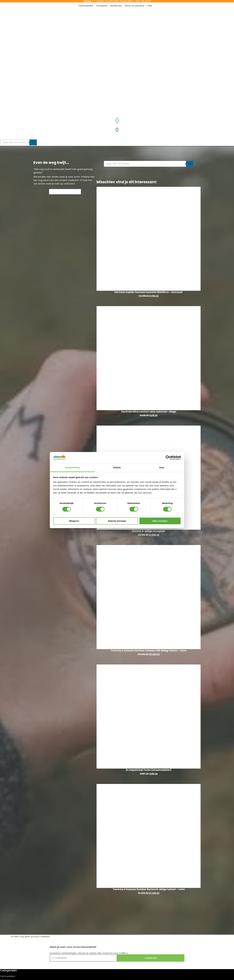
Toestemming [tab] (72, 467)
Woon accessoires (135, 6)
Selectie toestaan (117, 521)
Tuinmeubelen (86, 6)
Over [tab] (162, 467)
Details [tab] (117, 467)
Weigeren (74, 521)
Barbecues (116, 6)
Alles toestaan (160, 521)
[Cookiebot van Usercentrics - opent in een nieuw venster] (168, 458)
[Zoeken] (33, 142)
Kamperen (102, 6)
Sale (150, 6)
